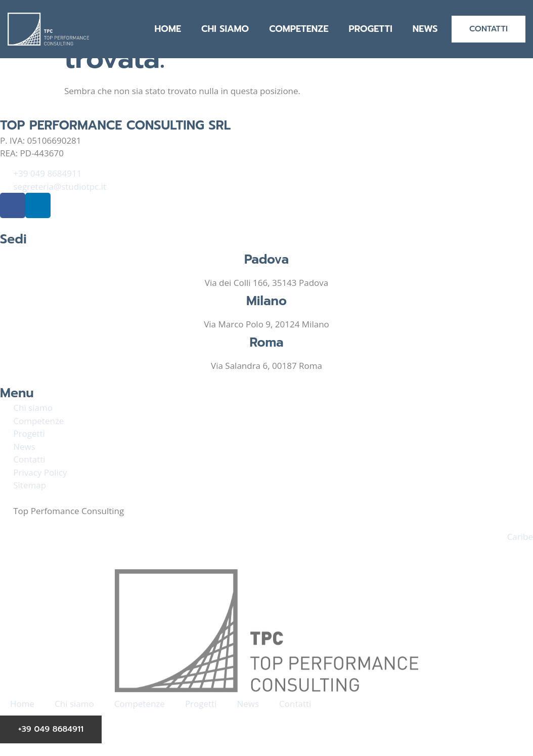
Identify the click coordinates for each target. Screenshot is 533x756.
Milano (266, 301)
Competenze (299, 29)
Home (168, 29)
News (425, 29)
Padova (266, 260)
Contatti (295, 704)
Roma (266, 343)
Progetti (370, 29)
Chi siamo (225, 29)
